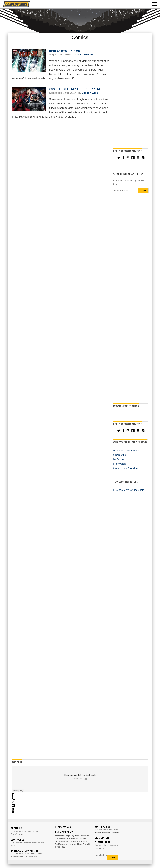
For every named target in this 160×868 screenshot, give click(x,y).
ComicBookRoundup (125, 468)
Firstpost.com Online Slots (129, 490)
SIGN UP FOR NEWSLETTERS (128, 174)
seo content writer (111, 830)
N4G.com (119, 459)
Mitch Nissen (85, 55)
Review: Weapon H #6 (64, 51)
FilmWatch (120, 464)
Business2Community (126, 451)
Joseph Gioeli (91, 93)
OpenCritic (120, 455)
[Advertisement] (84, 21)
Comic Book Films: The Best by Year (75, 89)
